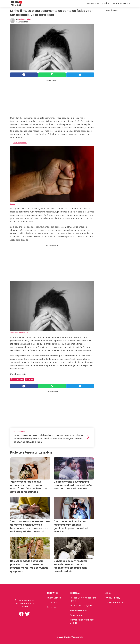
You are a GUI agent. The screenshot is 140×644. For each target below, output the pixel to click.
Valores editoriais (79, 610)
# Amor (30, 379)
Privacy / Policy (113, 598)
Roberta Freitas (25, 19)
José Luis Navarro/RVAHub (19, 333)
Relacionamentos (121, 3)
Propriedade (76, 615)
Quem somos (54, 598)
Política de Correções (81, 606)
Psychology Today (20, 143)
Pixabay (13, 204)
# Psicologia (17, 379)
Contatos (52, 603)
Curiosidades (92, 3)
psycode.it (52, 607)
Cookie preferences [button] (115, 603)
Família (106, 3)
